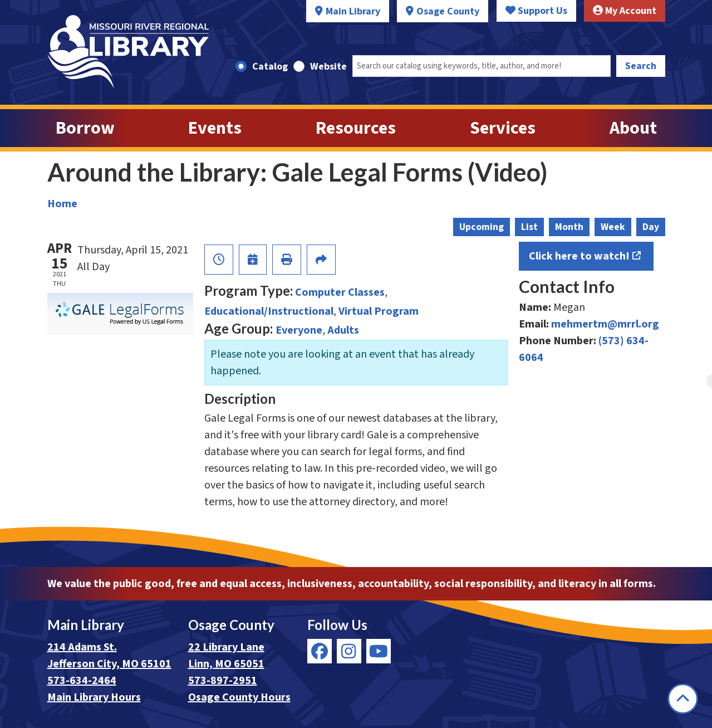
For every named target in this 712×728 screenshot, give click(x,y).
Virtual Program (379, 311)
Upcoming (482, 227)
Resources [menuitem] (356, 128)
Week (613, 227)
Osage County (448, 11)
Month (569, 227)
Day (651, 227)
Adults (343, 330)
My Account (625, 11)
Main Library (353, 11)
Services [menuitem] (503, 128)
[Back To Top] (683, 699)
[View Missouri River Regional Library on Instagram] (349, 651)
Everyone (299, 330)
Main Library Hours (94, 697)
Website (328, 67)
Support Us (536, 11)
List (529, 227)
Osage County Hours (239, 697)
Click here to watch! (579, 256)
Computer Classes (340, 292)
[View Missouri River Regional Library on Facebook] (320, 651)
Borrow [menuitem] (85, 128)
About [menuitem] (633, 128)
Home (62, 204)
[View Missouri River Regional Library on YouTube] (379, 651)
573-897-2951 (223, 681)
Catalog (270, 67)
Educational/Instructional (269, 311)
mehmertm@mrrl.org (605, 324)
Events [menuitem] (215, 128)
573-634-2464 (82, 681)
